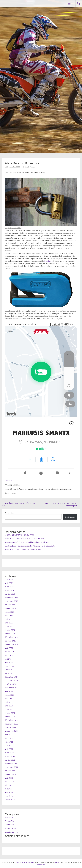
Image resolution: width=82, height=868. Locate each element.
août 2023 (9, 691)
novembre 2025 (11, 601)
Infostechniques (12, 832)
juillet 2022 (10, 738)
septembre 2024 (12, 644)
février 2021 (10, 800)
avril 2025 (9, 623)
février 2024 (10, 670)
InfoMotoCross (11, 828)
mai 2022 (9, 746)
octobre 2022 (10, 727)
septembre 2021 (11, 774)
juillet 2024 (10, 652)
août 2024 (9, 648)
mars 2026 (9, 587)
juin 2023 (9, 699)
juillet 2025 (9, 612)
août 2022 (9, 735)
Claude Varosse (30, 167)
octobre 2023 (10, 684)
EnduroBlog (10, 821)
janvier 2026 (10, 594)
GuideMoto (12, 493)
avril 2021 (9, 792)
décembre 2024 (11, 637)
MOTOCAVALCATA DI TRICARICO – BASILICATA (25, 539)
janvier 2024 (10, 673)
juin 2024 (9, 655)
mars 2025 (9, 626)
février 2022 (10, 756)
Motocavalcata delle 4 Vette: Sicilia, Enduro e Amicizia (27, 542)
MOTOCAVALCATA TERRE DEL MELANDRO (23, 549)
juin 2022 (9, 742)
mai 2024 (9, 659)
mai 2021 (9, 789)
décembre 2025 (11, 598)
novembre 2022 (11, 724)
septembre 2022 (12, 731)
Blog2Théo (9, 817)
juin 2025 (9, 616)
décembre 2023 (11, 677)
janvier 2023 (10, 717)
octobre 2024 (10, 641)
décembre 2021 (11, 764)
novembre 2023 (11, 681)
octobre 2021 (10, 771)
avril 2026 (9, 583)
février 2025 (10, 630)
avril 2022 (9, 749)
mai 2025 (9, 619)
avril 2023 (9, 706)
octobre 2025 (10, 605)
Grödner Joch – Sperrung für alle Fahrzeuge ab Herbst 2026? (30, 546)
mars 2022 (9, 753)
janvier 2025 (10, 634)
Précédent (9, 481)
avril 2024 (9, 663)
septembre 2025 (12, 608)
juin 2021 (9, 785)
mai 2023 (9, 702)
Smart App (48, 261)
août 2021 (9, 778)
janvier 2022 (10, 760)
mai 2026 (9, 580)
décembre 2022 (11, 720)
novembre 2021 (11, 767)
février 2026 (10, 590)
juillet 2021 (9, 782)
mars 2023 (9, 709)
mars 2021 (9, 796)
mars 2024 (9, 666)
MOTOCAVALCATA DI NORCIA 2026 (19, 535)
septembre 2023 (11, 688)
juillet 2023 (9, 695)
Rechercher (10, 513)
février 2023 (10, 713)
